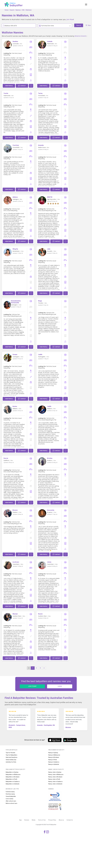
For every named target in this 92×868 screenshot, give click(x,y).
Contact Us (70, 820)
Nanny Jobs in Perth (54, 779)
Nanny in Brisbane (54, 757)
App (20, 820)
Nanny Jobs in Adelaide (55, 784)
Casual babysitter (11, 796)
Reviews (27, 820)
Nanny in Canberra (54, 762)
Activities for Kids (11, 762)
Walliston (29, 10)
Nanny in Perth (53, 760)
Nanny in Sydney (53, 753)
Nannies (18, 10)
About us (61, 820)
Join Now (70, 19)
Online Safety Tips (11, 760)
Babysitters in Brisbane (13, 777)
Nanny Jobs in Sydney (55, 772)
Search (12, 10)
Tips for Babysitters (11, 755)
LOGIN (60, 686)
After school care (11, 801)
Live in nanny (9, 799)
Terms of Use (42, 820)
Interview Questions (12, 757)
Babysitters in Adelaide (13, 784)
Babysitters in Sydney (12, 772)
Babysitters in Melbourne (13, 775)
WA (23, 10)
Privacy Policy (52, 820)
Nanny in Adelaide (54, 764)
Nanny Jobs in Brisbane (55, 777)
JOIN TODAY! (32, 686)
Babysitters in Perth (11, 779)
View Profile (9, 86)
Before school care (11, 803)
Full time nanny (10, 792)
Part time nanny (10, 794)
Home (6, 10)
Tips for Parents (10, 753)
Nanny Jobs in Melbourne (56, 775)
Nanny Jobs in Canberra (55, 782)
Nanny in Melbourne (54, 755)
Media (34, 820)
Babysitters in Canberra (13, 782)
